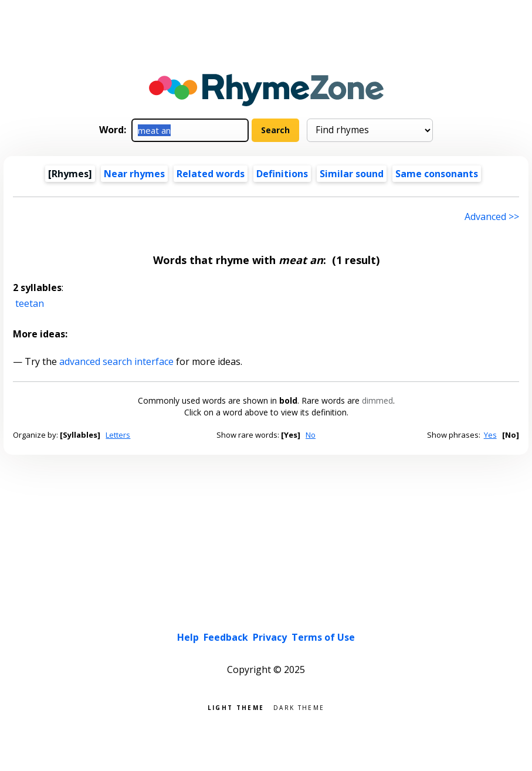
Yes (490, 435)
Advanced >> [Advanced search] (492, 217)
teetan (30, 303)
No (311, 435)
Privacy (270, 637)
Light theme (236, 707)
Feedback (226, 637)
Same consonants (437, 174)
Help (188, 637)
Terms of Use (323, 637)
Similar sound (352, 174)
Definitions (282, 174)
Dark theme (299, 707)
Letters (118, 435)
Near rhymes (134, 174)
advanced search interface (116, 361)
